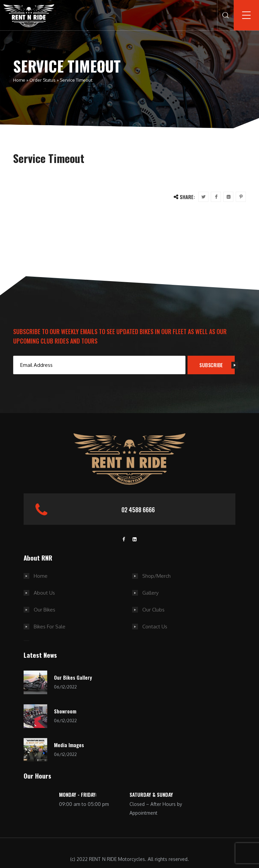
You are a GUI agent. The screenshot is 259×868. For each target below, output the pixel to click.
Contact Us (155, 627)
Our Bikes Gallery (73, 677)
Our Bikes (45, 610)
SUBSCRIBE (217, 365)
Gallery (150, 593)
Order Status (42, 80)
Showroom (65, 711)
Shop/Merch (156, 576)
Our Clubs (153, 610)
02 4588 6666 (138, 510)
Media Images (69, 745)
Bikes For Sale (50, 627)
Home (19, 80)
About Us (44, 593)
